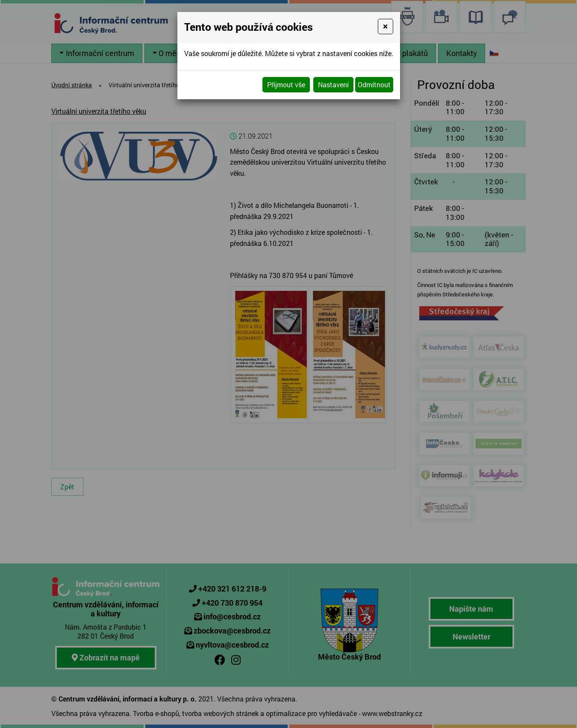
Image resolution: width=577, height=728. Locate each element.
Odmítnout (374, 84)
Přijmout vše (286, 84)
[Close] (385, 27)
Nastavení (333, 84)
